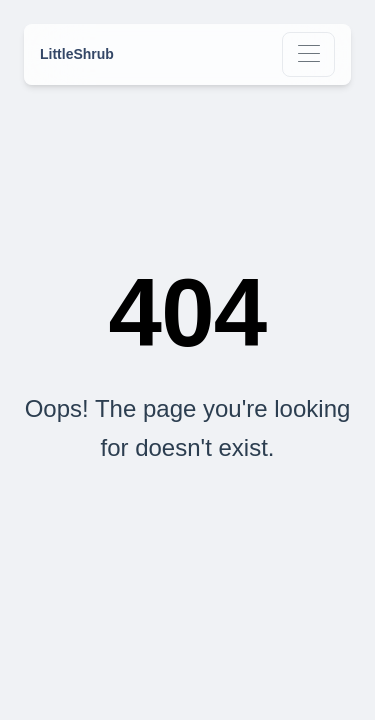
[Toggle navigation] (308, 54)
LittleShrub (77, 54)
